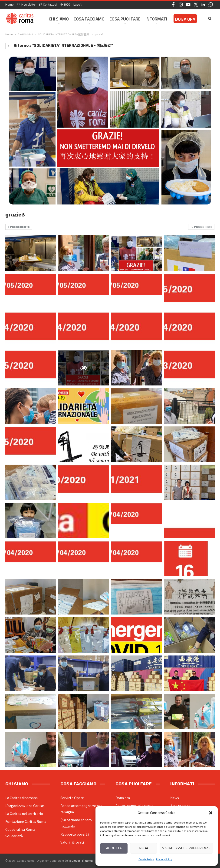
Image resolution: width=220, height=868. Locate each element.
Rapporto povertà (75, 834)
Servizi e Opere (72, 798)
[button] (211, 813)
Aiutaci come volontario (135, 806)
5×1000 (65, 5)
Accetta (114, 848)
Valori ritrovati (72, 842)
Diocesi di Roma (82, 861)
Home (9, 5)
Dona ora (123, 798)
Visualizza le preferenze (186, 848)
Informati (156, 19)
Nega (144, 848)
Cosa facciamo (89, 19)
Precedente (19, 227)
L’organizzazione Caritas (25, 806)
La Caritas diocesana (21, 798)
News (175, 798)
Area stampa (180, 806)
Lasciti (78, 5)
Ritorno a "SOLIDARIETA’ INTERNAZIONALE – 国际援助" (59, 46)
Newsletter (26, 5)
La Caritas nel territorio (24, 814)
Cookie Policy (146, 859)
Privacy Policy (164, 859)
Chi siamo (59, 19)
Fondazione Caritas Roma (26, 821)
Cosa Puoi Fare (125, 19)
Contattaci (48, 5)
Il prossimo (201, 227)
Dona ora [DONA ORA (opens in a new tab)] (185, 19)
